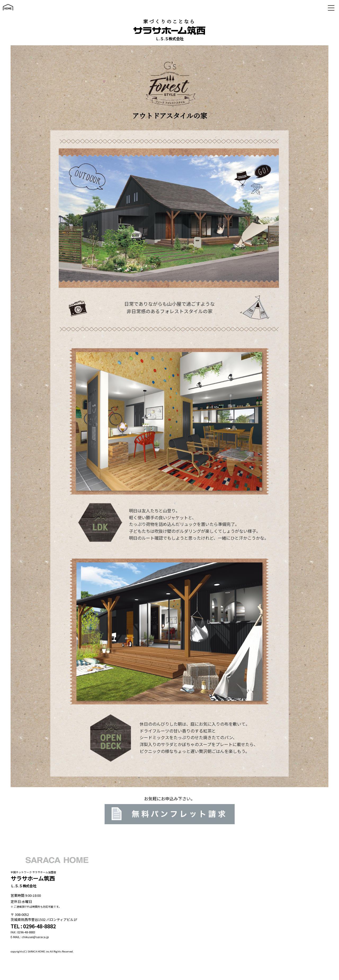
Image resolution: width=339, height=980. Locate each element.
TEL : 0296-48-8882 (33, 926)
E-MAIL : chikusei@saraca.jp (30, 937)
